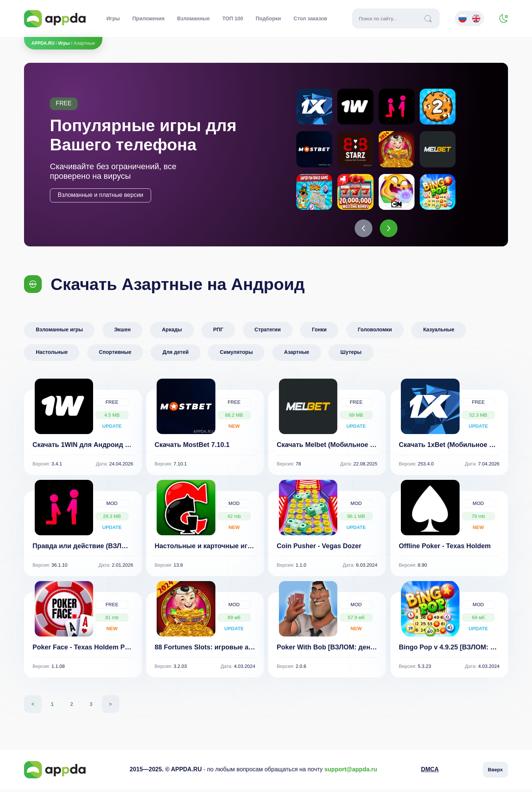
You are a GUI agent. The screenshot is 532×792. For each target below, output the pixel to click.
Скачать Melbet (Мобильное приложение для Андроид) (367, 447)
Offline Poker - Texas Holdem (445, 549)
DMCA (430, 772)
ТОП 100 (233, 18)
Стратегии (268, 332)
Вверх (495, 772)
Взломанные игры (59, 332)
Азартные (297, 355)
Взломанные (193, 18)
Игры (113, 18)
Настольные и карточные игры (206, 549)
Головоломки (375, 332)
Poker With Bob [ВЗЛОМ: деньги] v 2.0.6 (341, 650)
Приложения (148, 18)
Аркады (172, 332)
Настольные (52, 355)
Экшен (122, 332)
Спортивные (115, 355)
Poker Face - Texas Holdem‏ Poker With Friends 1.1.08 (117, 650)
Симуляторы (236, 355)
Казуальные (439, 332)
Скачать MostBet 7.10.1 (192, 447)
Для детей (176, 355)
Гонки (319, 332)
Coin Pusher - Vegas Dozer (319, 549)
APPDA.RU (43, 43)
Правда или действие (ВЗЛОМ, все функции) (106, 549)
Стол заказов (311, 18)
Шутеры (351, 355)
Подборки (268, 18)
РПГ (218, 332)
